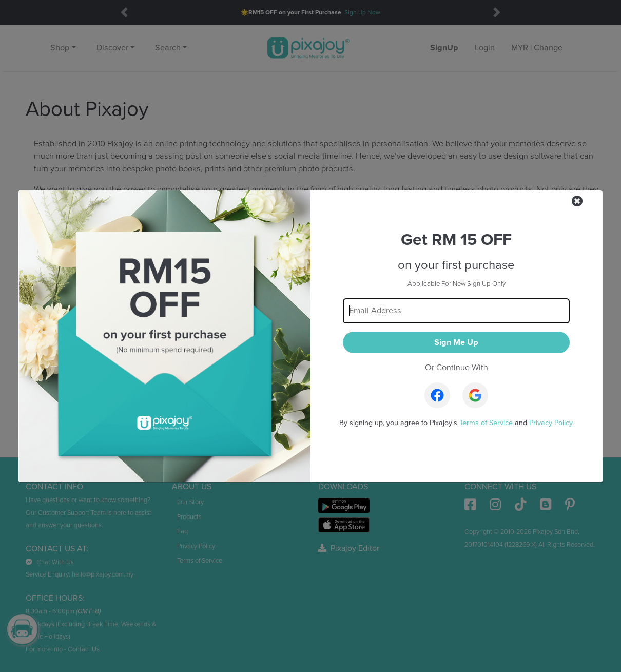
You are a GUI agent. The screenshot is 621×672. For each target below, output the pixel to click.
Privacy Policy (551, 423)
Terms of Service (486, 423)
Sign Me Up (456, 342)
